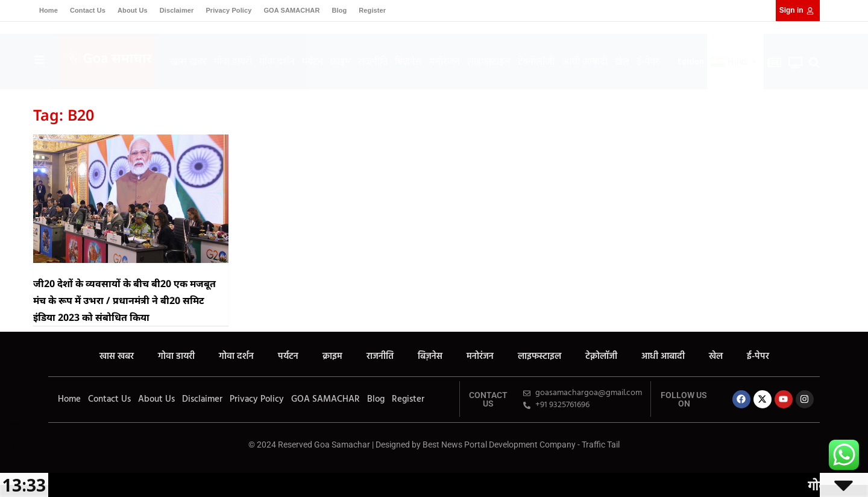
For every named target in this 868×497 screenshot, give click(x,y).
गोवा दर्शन (277, 61)
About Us (133, 10)
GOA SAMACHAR (291, 10)
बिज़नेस (408, 61)
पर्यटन (313, 61)
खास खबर (188, 61)
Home (49, 10)
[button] (815, 63)
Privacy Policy (228, 10)
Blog (339, 10)
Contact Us (88, 10)
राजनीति (373, 61)
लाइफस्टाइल (489, 61)
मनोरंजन (445, 61)
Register (372, 10)
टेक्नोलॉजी (536, 61)
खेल (622, 61)
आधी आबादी (585, 61)
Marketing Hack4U (14, 424)
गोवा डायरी (233, 61)
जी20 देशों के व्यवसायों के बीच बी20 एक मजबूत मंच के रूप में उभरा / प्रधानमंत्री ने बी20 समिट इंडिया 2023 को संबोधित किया (124, 300)
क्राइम (341, 61)
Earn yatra (12, 456)
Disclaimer (177, 10)
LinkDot (12, 466)
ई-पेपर (648, 61)
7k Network (13, 445)
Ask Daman (13, 435)
